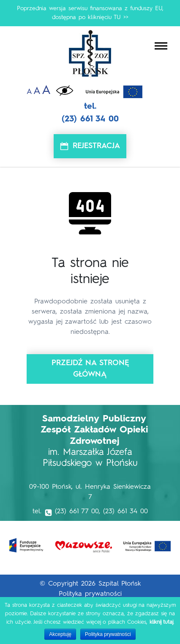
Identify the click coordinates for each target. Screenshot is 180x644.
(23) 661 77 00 (77, 512)
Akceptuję (60, 634)
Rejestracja (96, 146)
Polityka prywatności (90, 594)
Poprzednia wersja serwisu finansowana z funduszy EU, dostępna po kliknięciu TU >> (90, 13)
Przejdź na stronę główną (90, 369)
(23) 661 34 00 (90, 119)
